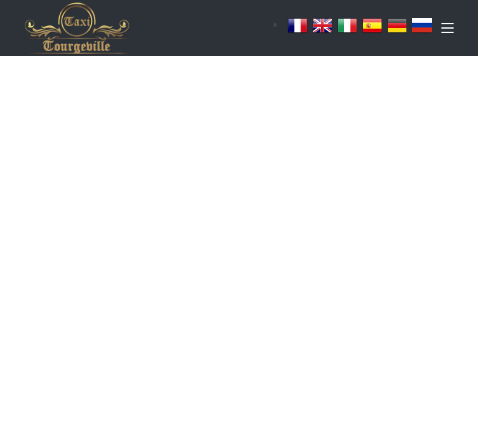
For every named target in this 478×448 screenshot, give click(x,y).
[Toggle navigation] (448, 30)
